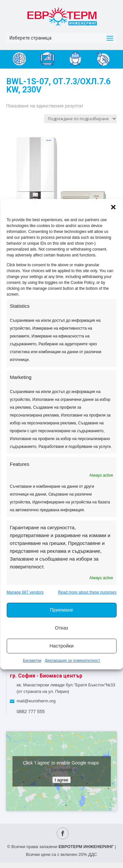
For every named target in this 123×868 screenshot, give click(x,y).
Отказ (61, 628)
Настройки (62, 646)
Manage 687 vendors (25, 592)
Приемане (61, 610)
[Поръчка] (80, 119)
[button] (113, 207)
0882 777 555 (31, 712)
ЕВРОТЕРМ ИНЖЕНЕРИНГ (86, 847)
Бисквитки (32, 661)
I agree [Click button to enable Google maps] (62, 780)
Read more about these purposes (87, 592)
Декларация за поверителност (72, 661)
